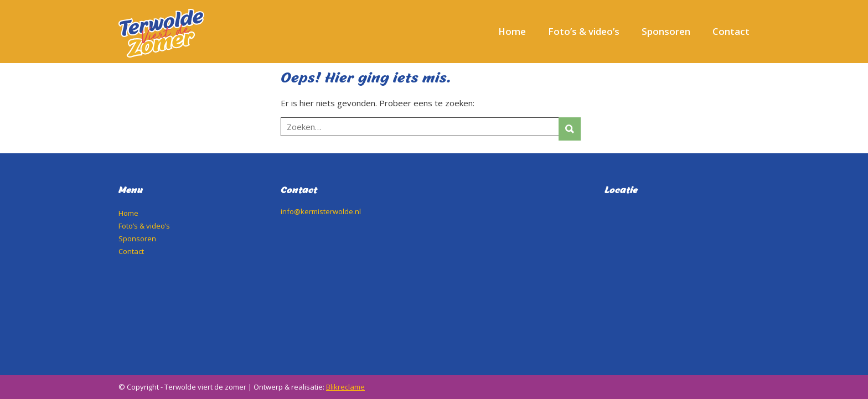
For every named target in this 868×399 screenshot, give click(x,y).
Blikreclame (345, 387)
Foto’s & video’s (584, 31)
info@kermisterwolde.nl (321, 211)
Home (512, 31)
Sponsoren (666, 31)
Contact (731, 31)
